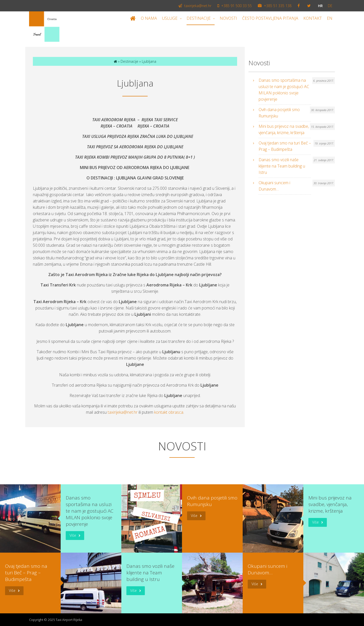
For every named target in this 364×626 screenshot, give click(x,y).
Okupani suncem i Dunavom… (274, 186)
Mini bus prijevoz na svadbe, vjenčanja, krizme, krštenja (284, 129)
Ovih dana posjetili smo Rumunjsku (279, 113)
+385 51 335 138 (275, 6)
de (330, 6)
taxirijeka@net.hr (195, 6)
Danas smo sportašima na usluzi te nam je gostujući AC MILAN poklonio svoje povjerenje (284, 90)
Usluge (170, 18)
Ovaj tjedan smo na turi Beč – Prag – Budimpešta (285, 146)
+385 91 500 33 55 (235, 6)
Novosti (228, 18)
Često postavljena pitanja (270, 18)
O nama (149, 18)
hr (320, 6)
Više (73, 535)
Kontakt (313, 18)
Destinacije (199, 18)
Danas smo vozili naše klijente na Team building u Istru (282, 166)
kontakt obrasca (169, 412)
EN (330, 18)
